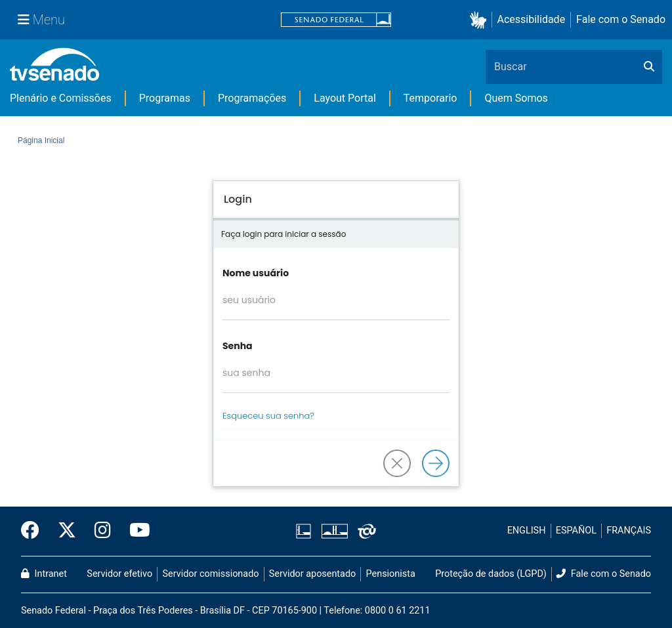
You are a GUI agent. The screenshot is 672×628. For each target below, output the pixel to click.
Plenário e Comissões (61, 98)
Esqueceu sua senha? (268, 416)
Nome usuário (256, 273)
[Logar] (436, 463)
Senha (238, 346)
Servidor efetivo (119, 574)
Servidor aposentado (312, 574)
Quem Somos (516, 98)
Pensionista (391, 574)
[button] (481, 20)
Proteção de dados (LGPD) (491, 574)
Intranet (44, 574)
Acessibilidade (532, 19)
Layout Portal (345, 98)
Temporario (430, 98)
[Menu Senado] (41, 20)
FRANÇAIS (629, 531)
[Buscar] (649, 67)
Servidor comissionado (211, 574)
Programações (252, 98)
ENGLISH (527, 531)
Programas (165, 98)
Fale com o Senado (621, 19)
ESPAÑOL (576, 531)
